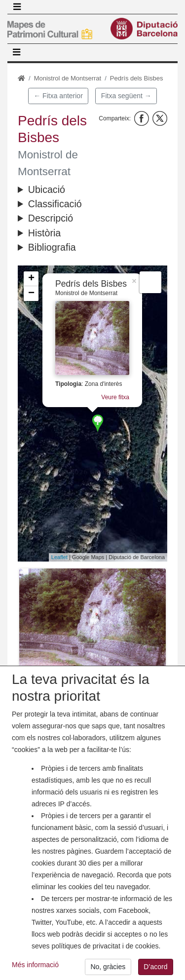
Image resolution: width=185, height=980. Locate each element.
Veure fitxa (115, 397)
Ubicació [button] (47, 189)
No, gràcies (108, 969)
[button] (92, 623)
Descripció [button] (51, 218)
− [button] (31, 294)
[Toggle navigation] (17, 7)
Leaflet (59, 557)
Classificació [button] (55, 204)
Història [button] (44, 233)
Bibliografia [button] (52, 247)
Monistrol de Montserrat (68, 78)
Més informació (35, 967)
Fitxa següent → (126, 96)
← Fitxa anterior (58, 96)
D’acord (155, 969)
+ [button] (31, 279)
